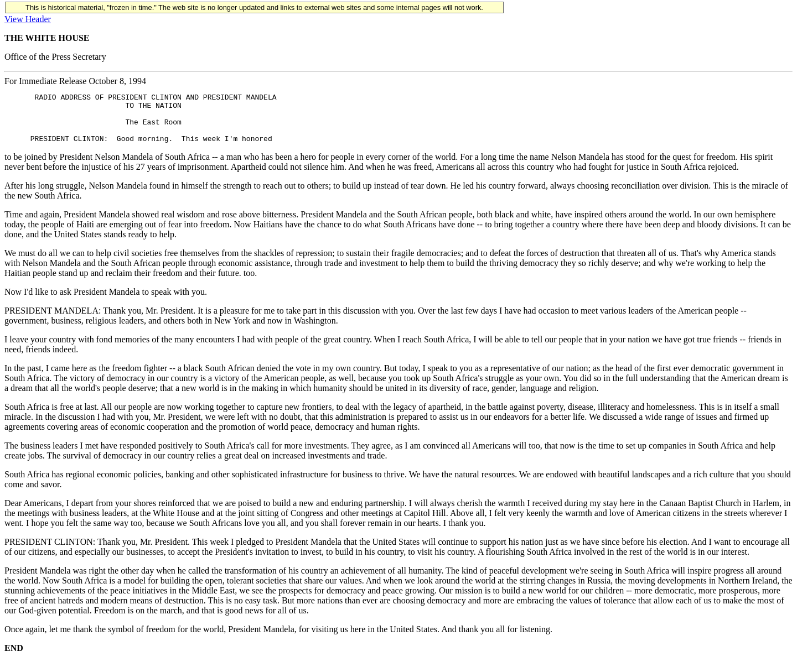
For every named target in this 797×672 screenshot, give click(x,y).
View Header (28, 19)
